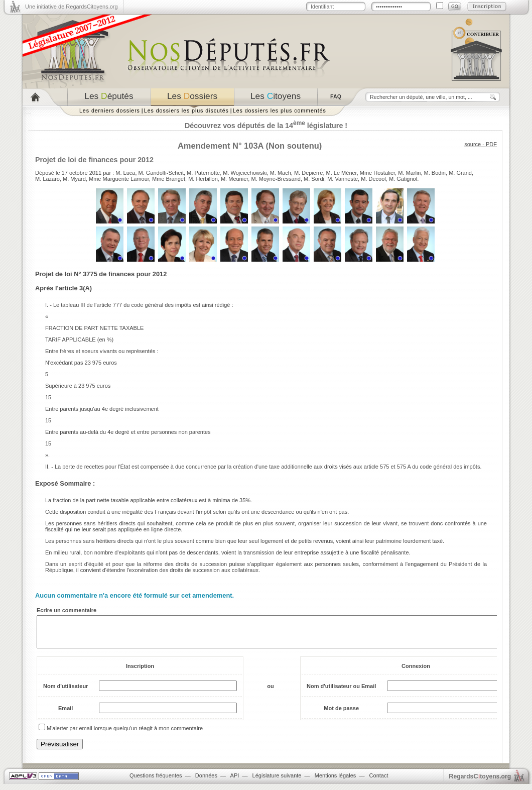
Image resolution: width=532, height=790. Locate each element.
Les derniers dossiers (110, 110)
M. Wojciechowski (245, 173)
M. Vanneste (343, 179)
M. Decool (373, 179)
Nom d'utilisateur (65, 692)
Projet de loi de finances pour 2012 (94, 160)
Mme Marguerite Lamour (119, 179)
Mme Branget (169, 179)
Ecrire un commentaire (66, 610)
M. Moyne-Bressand (276, 179)
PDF (491, 144)
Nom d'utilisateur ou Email (341, 692)
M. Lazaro (47, 179)
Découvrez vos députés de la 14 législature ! (266, 126)
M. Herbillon (203, 179)
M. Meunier (234, 179)
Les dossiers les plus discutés (186, 110)
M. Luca (125, 173)
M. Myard (74, 179)
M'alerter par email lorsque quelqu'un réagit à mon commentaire (125, 734)
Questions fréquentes (156, 781)
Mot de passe (341, 714)
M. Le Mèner (342, 173)
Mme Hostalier (377, 173)
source (473, 144)
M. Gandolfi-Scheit (161, 173)
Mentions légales (336, 781)
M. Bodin (435, 173)
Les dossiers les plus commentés (280, 110)
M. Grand (460, 173)
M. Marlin (409, 173)
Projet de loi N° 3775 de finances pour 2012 (101, 274)
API (235, 781)
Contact (379, 781)
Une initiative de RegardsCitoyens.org (72, 7)
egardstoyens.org (480, 782)
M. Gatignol (403, 179)
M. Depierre (308, 173)
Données (206, 781)
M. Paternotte (203, 173)
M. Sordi (314, 179)
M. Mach (281, 173)
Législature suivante (277, 781)
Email (65, 714)
